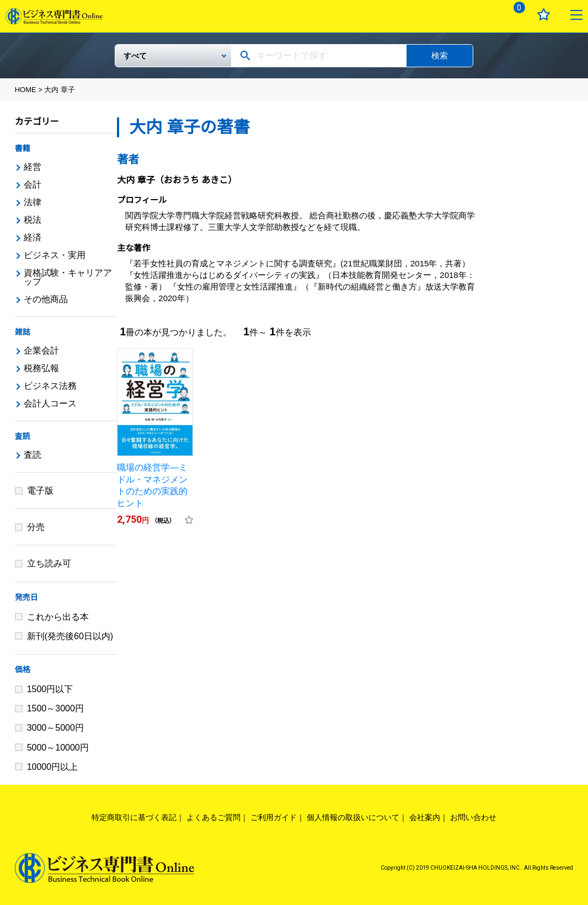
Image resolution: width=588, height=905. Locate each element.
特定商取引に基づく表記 (134, 817)
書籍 (23, 148)
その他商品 (46, 299)
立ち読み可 (49, 563)
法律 (33, 202)
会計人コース (50, 403)
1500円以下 (50, 689)
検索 (440, 55)
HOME (26, 90)
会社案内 (425, 817)
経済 (33, 237)
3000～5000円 (55, 728)
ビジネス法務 (50, 386)
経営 (33, 167)
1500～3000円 (55, 708)
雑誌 (23, 332)
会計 (33, 184)
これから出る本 (58, 617)
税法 (33, 220)
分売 (36, 527)
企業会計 (41, 350)
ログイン (481, 15)
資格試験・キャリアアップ (68, 277)
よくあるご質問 (213, 817)
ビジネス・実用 (55, 255)
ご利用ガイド (274, 817)
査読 (23, 436)
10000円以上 (53, 767)
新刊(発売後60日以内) (70, 636)
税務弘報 (41, 368)
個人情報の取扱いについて (353, 817)
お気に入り (544, 15)
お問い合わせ (473, 817)
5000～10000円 (58, 748)
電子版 (40, 491)
